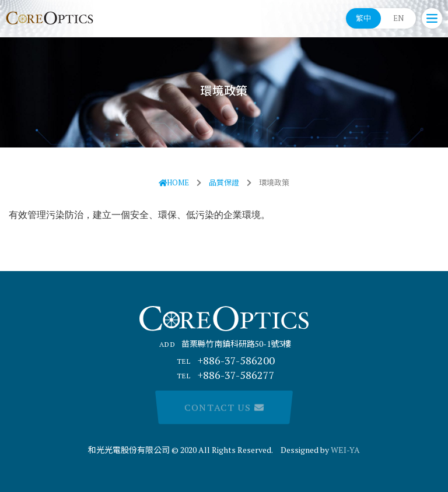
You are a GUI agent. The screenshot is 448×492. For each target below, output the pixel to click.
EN (398, 18)
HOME (174, 182)
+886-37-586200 (224, 360)
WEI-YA (345, 450)
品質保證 (224, 182)
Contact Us (224, 407)
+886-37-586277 (224, 375)
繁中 (363, 18)
